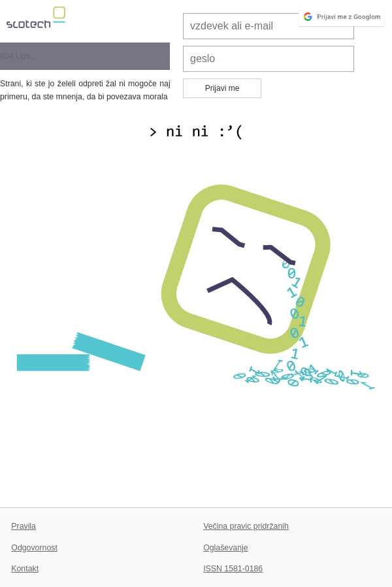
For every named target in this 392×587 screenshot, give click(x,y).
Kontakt (25, 569)
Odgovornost (34, 548)
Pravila (24, 526)
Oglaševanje (225, 548)
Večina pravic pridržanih (246, 526)
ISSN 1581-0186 (233, 569)
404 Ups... (18, 56)
